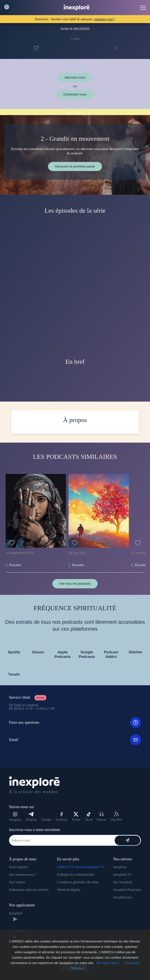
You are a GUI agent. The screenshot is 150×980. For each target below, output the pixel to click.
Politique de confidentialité (76, 875)
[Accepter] (132, 963)
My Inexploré (123, 882)
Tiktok (89, 817)
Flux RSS (116, 817)
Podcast (102, 817)
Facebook (61, 817)
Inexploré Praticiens (127, 890)
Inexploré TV (123, 875)
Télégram (31, 817)
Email (75, 740)
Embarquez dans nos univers (29, 890)
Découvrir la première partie (75, 166)
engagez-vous (104, 19)
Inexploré (120, 867)
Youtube (46, 820)
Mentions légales (69, 890)
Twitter (76, 817)
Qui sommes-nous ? (23, 875)
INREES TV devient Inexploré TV (81, 867)
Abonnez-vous (75, 77)
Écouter (15, 565)
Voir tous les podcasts (75, 583)
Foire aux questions (75, 722)
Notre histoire (19, 867)
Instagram (15, 817)
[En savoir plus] (108, 963)
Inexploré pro (123, 897)
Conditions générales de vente (78, 882)
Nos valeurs (17, 882)
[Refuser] (78, 968)
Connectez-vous (75, 94)
